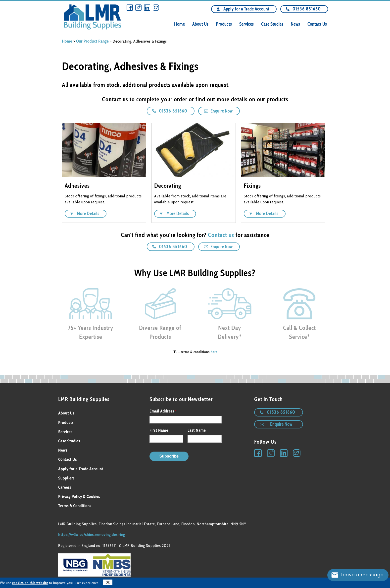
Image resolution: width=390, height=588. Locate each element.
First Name (159, 430)
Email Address (162, 411)
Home (179, 24)
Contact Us (317, 24)
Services (246, 24)
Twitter (156, 8)
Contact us (221, 235)
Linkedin (147, 8)
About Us (200, 24)
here (214, 352)
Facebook (130, 8)
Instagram (138, 8)
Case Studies (272, 24)
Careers (65, 487)
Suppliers (66, 478)
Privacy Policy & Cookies (79, 497)
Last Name (197, 430)
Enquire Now (221, 111)
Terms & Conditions (75, 506)
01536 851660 (307, 9)
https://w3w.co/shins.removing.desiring (92, 535)
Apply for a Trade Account (246, 9)
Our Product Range (92, 41)
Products (224, 24)
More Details (88, 214)
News (295, 24)
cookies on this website (30, 583)
